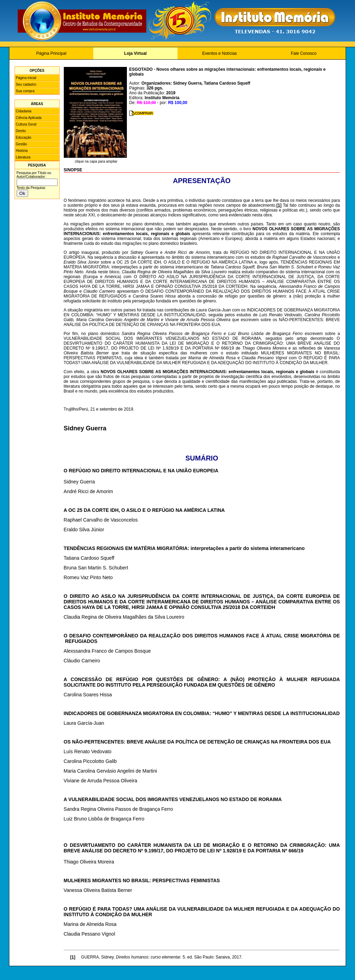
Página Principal (51, 53)
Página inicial (26, 78)
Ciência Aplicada (29, 118)
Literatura (23, 157)
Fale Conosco (304, 53)
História (22, 151)
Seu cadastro (26, 84)
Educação (24, 137)
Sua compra (25, 91)
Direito (21, 131)
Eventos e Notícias (219, 53)
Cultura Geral (26, 124)
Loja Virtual (135, 53)
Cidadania (24, 111)
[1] (279, 205)
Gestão (21, 144)
